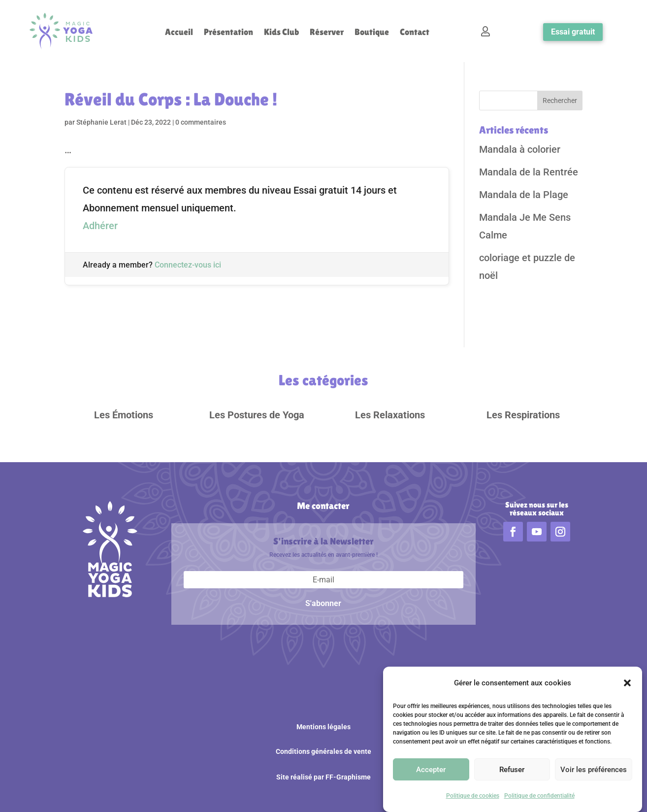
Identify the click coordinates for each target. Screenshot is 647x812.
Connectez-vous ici (188, 265)
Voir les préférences (594, 770)
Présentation (228, 33)
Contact (415, 33)
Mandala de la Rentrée (529, 172)
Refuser (512, 770)
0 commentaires (201, 122)
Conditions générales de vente (323, 751)
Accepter (431, 770)
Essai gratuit (573, 32)
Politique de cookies (473, 796)
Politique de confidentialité (539, 796)
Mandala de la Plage (524, 195)
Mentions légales (323, 727)
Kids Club (281, 33)
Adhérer (100, 226)
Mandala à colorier (520, 149)
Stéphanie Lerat (101, 122)
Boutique (372, 33)
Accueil (179, 33)
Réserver (327, 33)
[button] (627, 683)
